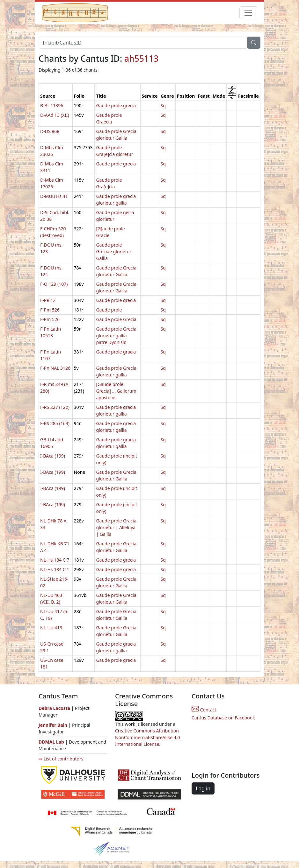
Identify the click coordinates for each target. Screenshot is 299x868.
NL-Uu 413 (51, 628)
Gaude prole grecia (116, 105)
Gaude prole (109, 310)
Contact (204, 710)
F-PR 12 (48, 300)
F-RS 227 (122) (55, 407)
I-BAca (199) (53, 456)
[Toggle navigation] (248, 13)
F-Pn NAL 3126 (55, 368)
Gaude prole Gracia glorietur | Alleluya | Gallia (116, 527)
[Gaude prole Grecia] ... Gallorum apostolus (116, 391)
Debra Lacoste (54, 708)
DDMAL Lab (51, 742)
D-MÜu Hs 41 (54, 196)
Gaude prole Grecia (116, 319)
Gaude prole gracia (116, 352)
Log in (203, 788)
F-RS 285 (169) (55, 423)
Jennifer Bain (54, 725)
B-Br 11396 (52, 105)
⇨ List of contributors (61, 759)
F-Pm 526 (50, 310)
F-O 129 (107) (54, 284)
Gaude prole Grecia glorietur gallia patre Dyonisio (116, 336)
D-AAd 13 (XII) (55, 115)
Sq (163, 105)
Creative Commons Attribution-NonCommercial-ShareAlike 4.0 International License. (148, 737)
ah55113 (141, 59)
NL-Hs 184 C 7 (55, 560)
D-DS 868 (50, 131)
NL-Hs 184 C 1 (55, 569)
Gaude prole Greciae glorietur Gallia (114, 252)
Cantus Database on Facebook (223, 718)
